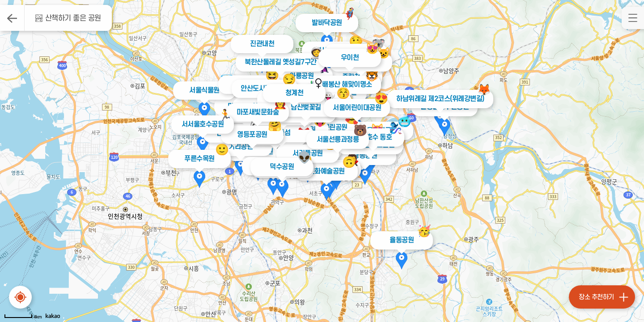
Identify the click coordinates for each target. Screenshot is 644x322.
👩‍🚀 (314, 53)
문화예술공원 (327, 171)
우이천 (350, 58)
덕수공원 (282, 167)
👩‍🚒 (280, 103)
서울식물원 (204, 90)
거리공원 (241, 147)
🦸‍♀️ (311, 91)
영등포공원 (252, 135)
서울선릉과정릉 (337, 140)
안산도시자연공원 (263, 89)
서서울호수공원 (202, 124)
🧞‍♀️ (396, 128)
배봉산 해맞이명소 (345, 85)
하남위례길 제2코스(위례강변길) (438, 99)
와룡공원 (301, 76)
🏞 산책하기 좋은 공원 (68, 18)
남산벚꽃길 (306, 107)
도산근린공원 (329, 127)
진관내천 (262, 44)
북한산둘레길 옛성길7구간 (278, 62)
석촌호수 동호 (373, 137)
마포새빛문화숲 (257, 112)
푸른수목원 (199, 159)
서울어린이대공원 (355, 108)
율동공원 (402, 240)
